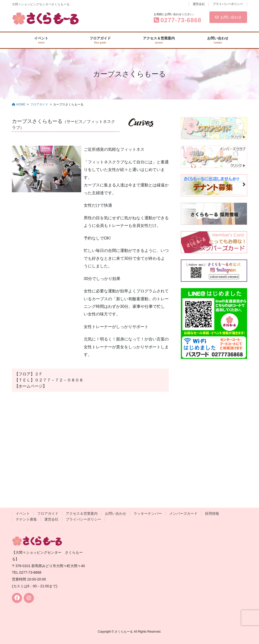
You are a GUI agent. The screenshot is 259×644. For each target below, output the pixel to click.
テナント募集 (26, 519)
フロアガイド (48, 513)
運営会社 (199, 4)
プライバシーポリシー (228, 4)
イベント (23, 513)
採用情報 (212, 513)
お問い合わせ (228, 17)
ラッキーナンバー (148, 513)
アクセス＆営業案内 (82, 513)
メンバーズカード (183, 513)
